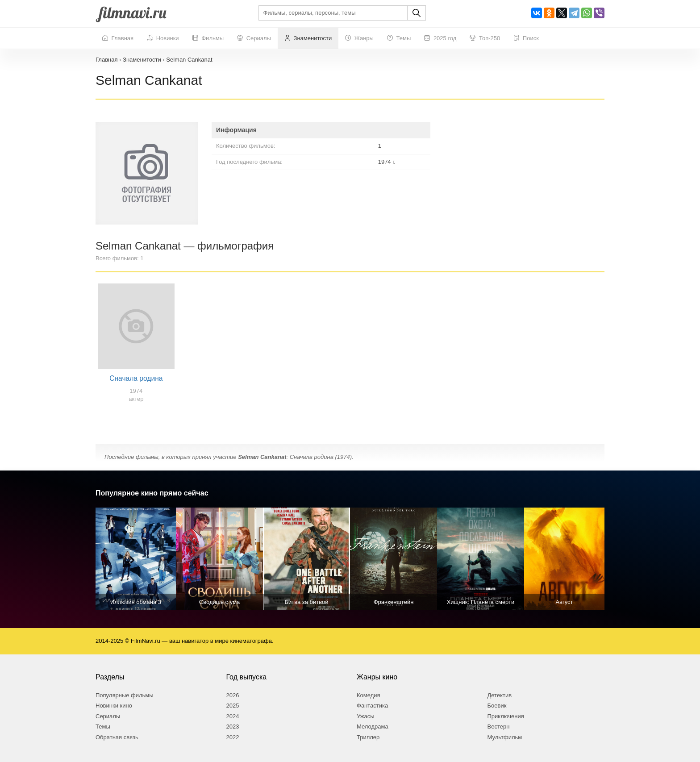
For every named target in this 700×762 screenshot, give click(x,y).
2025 (233, 706)
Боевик (497, 706)
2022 (233, 737)
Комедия (369, 695)
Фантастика (372, 706)
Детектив (500, 695)
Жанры (359, 38)
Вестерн (499, 727)
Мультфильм (505, 737)
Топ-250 (485, 38)
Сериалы (254, 38)
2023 (233, 727)
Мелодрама (373, 727)
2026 (233, 695)
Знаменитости (308, 38)
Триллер (368, 737)
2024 (233, 716)
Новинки (163, 38)
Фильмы (208, 38)
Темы (399, 38)
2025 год (440, 38)
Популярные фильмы (125, 695)
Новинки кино (114, 706)
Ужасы (366, 716)
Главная (118, 38)
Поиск (526, 38)
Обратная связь (117, 737)
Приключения (506, 716)
